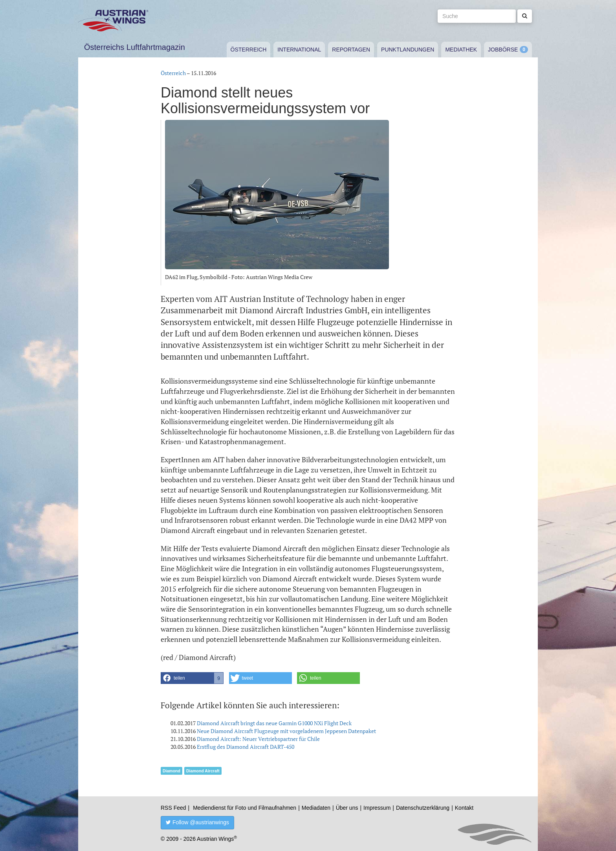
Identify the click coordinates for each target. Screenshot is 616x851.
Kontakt (464, 808)
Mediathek (461, 50)
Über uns (347, 808)
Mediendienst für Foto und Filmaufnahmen (245, 808)
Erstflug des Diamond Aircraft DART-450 (246, 747)
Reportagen (351, 50)
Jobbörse (503, 50)
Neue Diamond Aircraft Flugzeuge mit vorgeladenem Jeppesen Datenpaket (286, 731)
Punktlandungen (408, 50)
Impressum (377, 808)
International (299, 50)
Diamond (171, 771)
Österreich (249, 50)
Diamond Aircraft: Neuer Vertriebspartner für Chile (258, 739)
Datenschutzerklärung (423, 808)
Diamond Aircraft (203, 771)
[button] (192, 678)
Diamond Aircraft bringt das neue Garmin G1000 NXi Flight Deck (274, 723)
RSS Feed (173, 808)
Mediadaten (316, 808)
